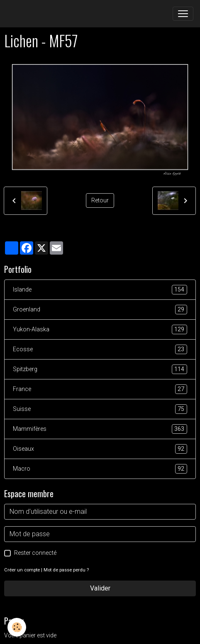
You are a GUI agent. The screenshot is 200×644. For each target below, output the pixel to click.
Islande (100, 290)
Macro (100, 469)
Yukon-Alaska (100, 329)
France (100, 389)
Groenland (100, 310)
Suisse (100, 409)
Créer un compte (22, 570)
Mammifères (100, 429)
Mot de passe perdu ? (66, 570)
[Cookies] (17, 627)
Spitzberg (100, 369)
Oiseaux (100, 449)
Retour (100, 200)
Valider (100, 588)
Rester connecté (35, 553)
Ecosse (100, 349)
